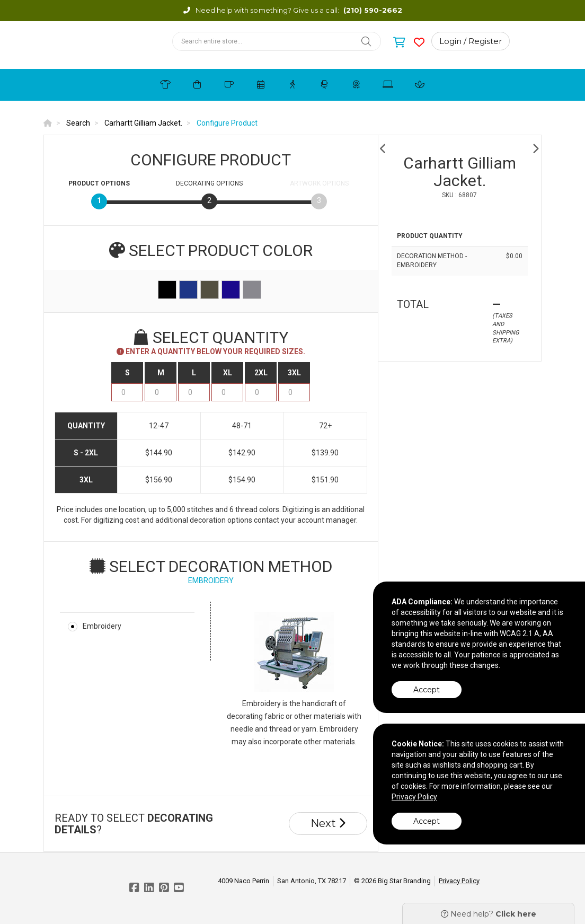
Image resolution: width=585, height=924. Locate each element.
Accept (427, 690)
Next (328, 823)
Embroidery (102, 626)
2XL (261, 373)
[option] (460, 149)
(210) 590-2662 (373, 10)
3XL (294, 373)
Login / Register (471, 41)
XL (228, 373)
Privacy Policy (459, 881)
